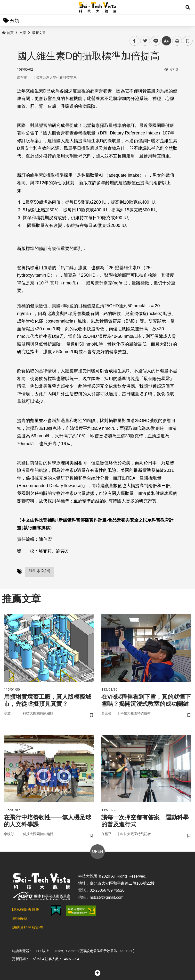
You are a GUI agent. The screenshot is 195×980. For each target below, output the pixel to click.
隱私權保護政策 (26, 909)
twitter (145, 41)
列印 (177, 41)
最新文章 (39, 33)
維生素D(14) (40, 571)
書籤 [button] (188, 41)
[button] (188, 7)
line (154, 41)
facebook (134, 41)
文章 (23, 33)
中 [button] (166, 41)
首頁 (8, 33)
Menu (7, 7)
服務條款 (20, 918)
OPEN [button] (97, 851)
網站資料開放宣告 (28, 927)
